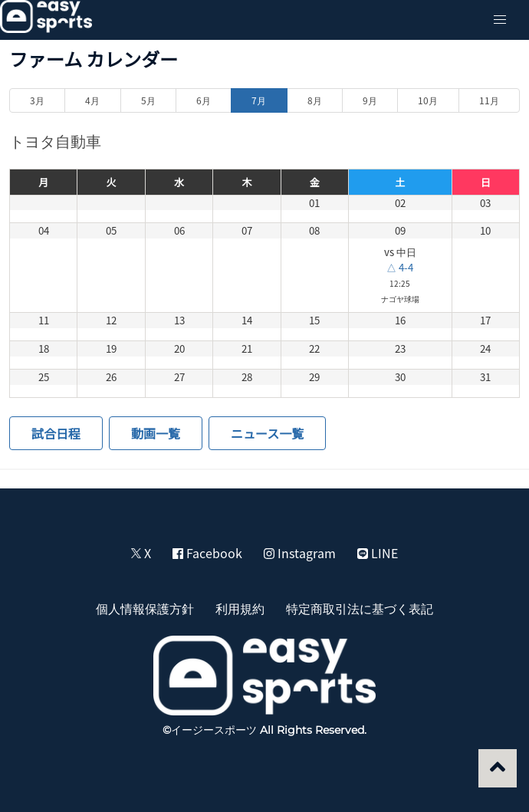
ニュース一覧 (267, 433)
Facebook (207, 553)
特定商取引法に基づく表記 (360, 608)
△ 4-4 (400, 267)
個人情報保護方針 (145, 608)
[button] (500, 20)
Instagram (300, 553)
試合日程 (56, 433)
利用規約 (240, 608)
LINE (378, 553)
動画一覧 (156, 433)
